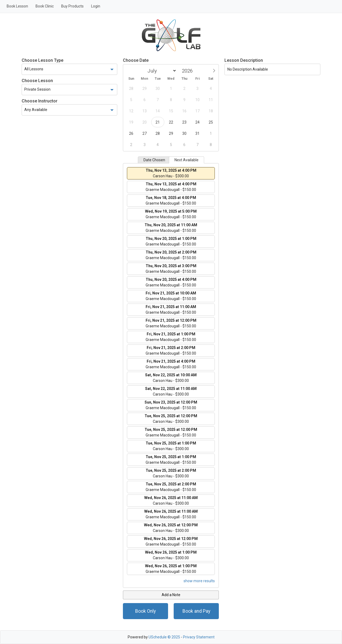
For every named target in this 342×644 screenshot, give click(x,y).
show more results (199, 581)
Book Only (145, 611)
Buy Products (72, 6)
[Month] (161, 71)
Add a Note (171, 595)
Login (96, 6)
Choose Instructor (40, 101)
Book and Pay (196, 611)
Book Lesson (17, 6)
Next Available (186, 160)
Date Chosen (154, 160)
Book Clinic (45, 6)
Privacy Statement (199, 637)
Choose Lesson (37, 81)
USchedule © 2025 (164, 637)
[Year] (189, 71)
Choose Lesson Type (42, 60)
